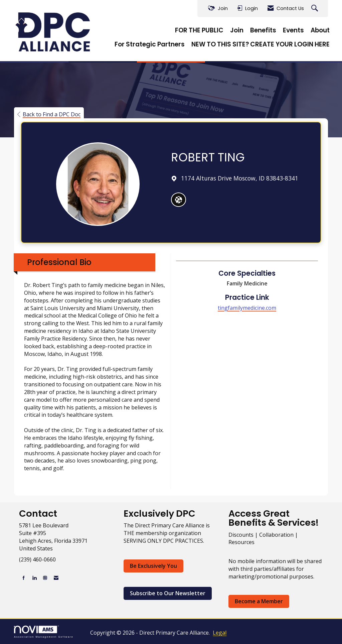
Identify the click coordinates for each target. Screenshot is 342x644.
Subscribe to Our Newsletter (168, 593)
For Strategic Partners (150, 44)
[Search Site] (315, 9)
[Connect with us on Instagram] (45, 578)
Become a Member (259, 601)
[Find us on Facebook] (24, 578)
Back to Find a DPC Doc (49, 114)
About (320, 30)
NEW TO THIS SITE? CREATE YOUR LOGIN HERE (261, 44)
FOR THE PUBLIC (199, 30)
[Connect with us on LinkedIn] (34, 578)
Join (237, 30)
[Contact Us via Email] (56, 578)
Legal (220, 633)
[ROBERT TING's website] (179, 200)
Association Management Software (44, 632)
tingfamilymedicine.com (247, 308)
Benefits (263, 30)
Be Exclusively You (153, 566)
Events (293, 30)
